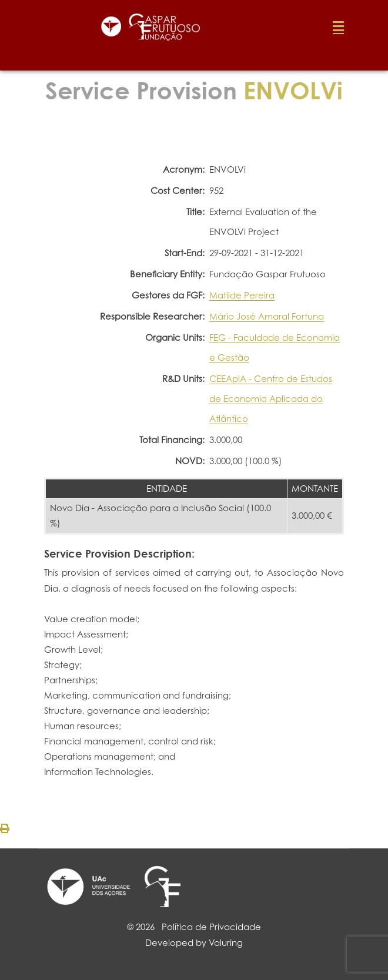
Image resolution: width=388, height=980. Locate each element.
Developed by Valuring (194, 943)
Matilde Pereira (242, 295)
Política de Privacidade (211, 927)
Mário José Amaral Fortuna (267, 316)
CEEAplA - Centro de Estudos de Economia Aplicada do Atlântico (271, 399)
